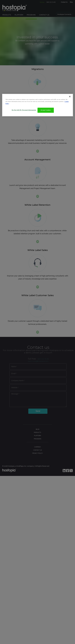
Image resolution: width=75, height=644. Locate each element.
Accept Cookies (46, 110)
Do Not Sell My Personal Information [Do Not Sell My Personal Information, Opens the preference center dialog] (24, 110)
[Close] (70, 96)
